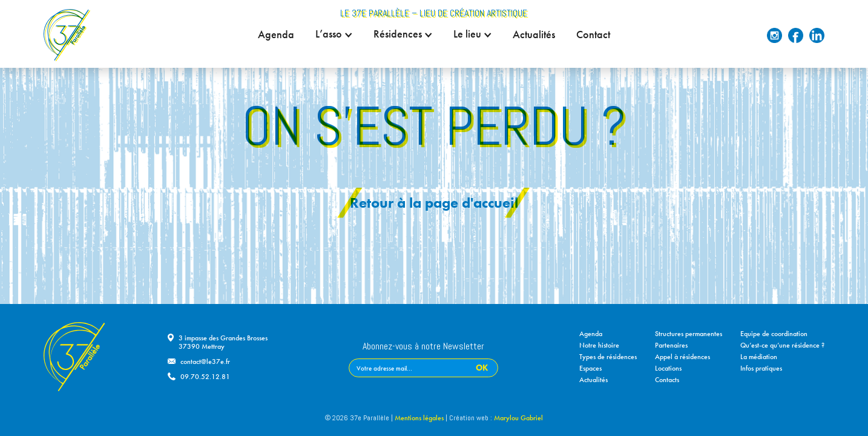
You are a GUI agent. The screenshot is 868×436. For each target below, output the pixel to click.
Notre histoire (599, 345)
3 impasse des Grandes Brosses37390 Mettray (223, 342)
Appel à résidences (682, 357)
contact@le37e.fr (205, 362)
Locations (668, 368)
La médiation (759, 357)
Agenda (276, 35)
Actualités (534, 35)
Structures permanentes (689, 334)
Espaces (590, 368)
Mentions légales (419, 418)
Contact (593, 35)
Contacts (667, 380)
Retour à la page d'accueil (434, 203)
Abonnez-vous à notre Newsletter (423, 347)
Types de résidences (608, 357)
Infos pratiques (761, 368)
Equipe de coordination (774, 334)
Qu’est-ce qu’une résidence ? (782, 345)
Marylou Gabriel (518, 418)
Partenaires (671, 345)
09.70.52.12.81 (205, 377)
